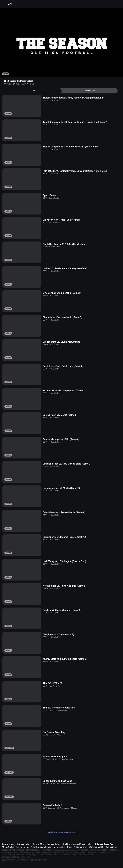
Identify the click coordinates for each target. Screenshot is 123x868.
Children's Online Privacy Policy (78, 844)
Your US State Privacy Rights (47, 844)
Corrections (111, 847)
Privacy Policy (24, 844)
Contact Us (59, 847)
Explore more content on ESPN (61, 832)
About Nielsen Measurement (15, 847)
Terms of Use (8, 844)
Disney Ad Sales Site (77, 847)
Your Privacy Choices (41, 847)
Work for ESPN (96, 847)
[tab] (34, 91)
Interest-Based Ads (104, 844)
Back (7, 4)
